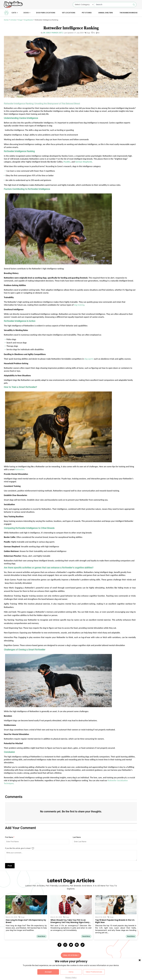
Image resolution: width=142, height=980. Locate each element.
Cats (14, 13)
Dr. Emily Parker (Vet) (53, 33)
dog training (79, 305)
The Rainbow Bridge (128, 13)
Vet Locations (69, 13)
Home (6, 20)
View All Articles (71, 955)
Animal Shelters (106, 13)
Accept (48, 972)
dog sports (89, 359)
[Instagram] (65, 945)
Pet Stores (87, 13)
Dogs (26, 13)
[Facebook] (59, 945)
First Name (10, 837)
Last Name (77, 837)
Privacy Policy (71, 978)
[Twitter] (71, 945)
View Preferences (94, 972)
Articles (13, 20)
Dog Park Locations (46, 13)
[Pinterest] (77, 945)
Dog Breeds (28, 20)
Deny (71, 972)
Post (10, 866)
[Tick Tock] (83, 945)
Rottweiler (20, 469)
